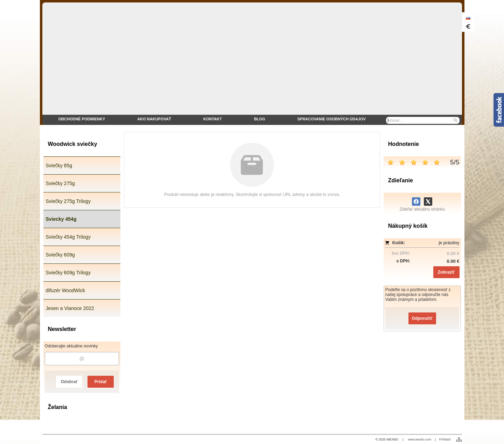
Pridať (101, 382)
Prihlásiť (445, 439)
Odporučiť (422, 318)
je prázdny (449, 243)
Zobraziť (446, 272)
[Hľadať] (455, 120)
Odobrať (69, 382)
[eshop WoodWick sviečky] (252, 64)
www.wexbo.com (419, 439)
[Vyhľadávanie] (423, 120)
